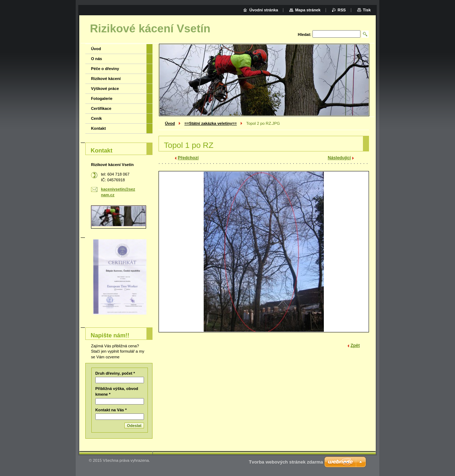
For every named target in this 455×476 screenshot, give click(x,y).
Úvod (170, 123)
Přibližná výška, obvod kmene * (117, 391)
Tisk (367, 10)
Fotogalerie (102, 98)
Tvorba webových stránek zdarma (286, 462)
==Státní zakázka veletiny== (211, 123)
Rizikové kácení (106, 79)
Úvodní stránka (264, 10)
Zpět (355, 346)
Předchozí (188, 158)
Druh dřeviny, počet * (115, 373)
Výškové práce (105, 89)
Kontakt (98, 128)
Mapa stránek (308, 10)
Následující (339, 158)
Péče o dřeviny (105, 69)
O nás (97, 59)
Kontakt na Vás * (111, 410)
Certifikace (101, 108)
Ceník (96, 118)
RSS (342, 10)
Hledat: (305, 34)
